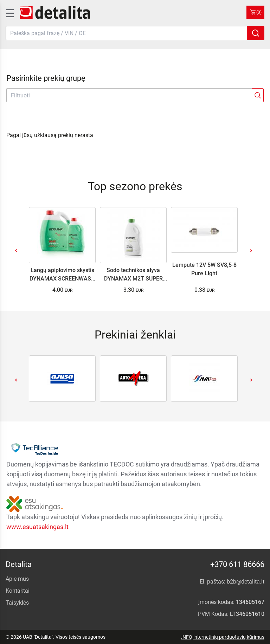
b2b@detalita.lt (246, 582)
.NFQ (187, 637)
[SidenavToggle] (9, 12)
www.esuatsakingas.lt (37, 527)
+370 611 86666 (237, 564)
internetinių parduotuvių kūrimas (229, 637)
